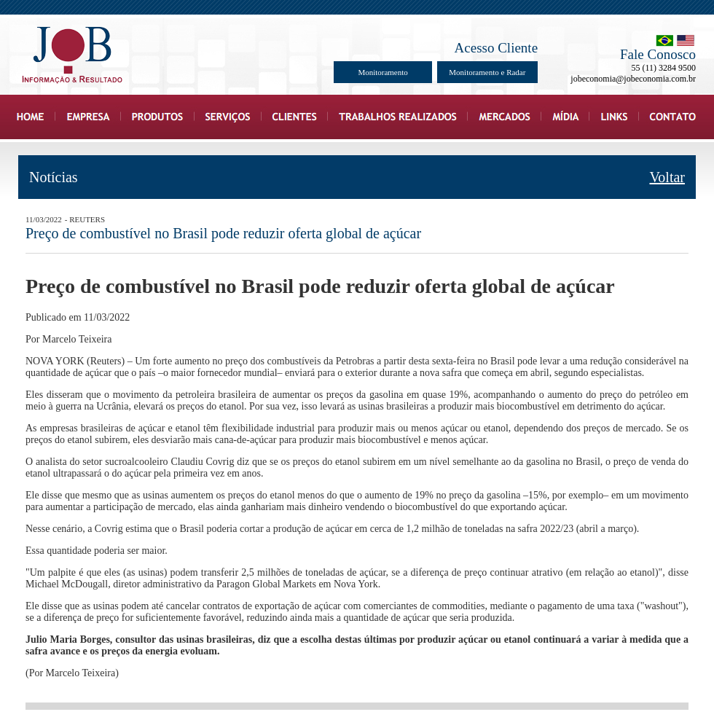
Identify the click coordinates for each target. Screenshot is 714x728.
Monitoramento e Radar (487, 72)
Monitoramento (382, 72)
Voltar (667, 177)
